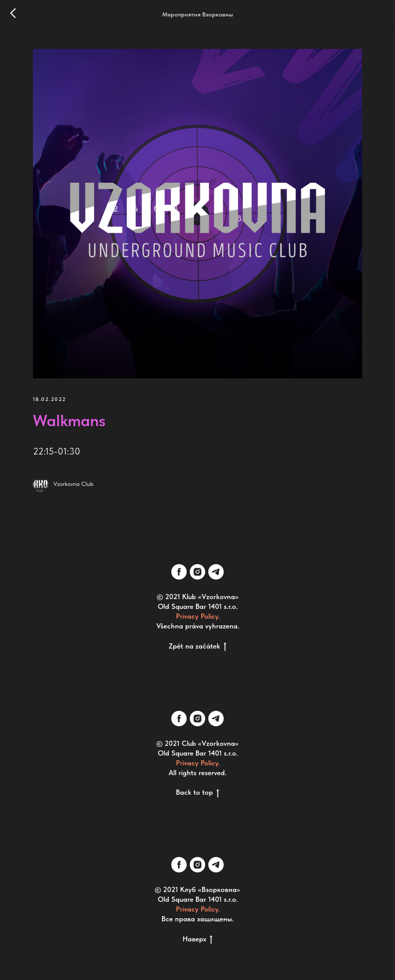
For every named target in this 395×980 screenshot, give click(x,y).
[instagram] (197, 572)
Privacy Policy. (198, 616)
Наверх (197, 939)
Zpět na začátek (197, 646)
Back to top (197, 793)
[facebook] (179, 572)
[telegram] (216, 572)
